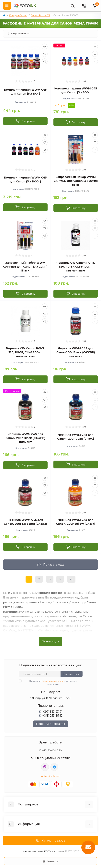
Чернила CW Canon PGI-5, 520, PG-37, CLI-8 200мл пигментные (25, 352)
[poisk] (73, 6)
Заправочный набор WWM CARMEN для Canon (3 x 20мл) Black (25, 267)
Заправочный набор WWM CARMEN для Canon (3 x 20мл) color (76, 181)
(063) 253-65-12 (52, 716)
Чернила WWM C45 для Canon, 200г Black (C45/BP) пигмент (25, 438)
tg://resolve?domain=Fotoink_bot (54, 767)
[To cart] (25, 121)
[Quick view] (45, 46)
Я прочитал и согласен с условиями (50, 682)
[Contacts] (84, 6)
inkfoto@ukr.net (50, 776)
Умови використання (53, 681)
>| (71, 579)
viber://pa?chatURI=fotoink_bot (45, 767)
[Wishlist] (45, 54)
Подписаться (72, 674)
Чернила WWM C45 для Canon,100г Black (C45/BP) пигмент (76, 352)
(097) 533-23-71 (52, 712)
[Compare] (45, 61)
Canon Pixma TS (40, 15)
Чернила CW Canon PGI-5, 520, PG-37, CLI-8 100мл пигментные (76, 267)
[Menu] (7, 6)
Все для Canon (18, 15)
